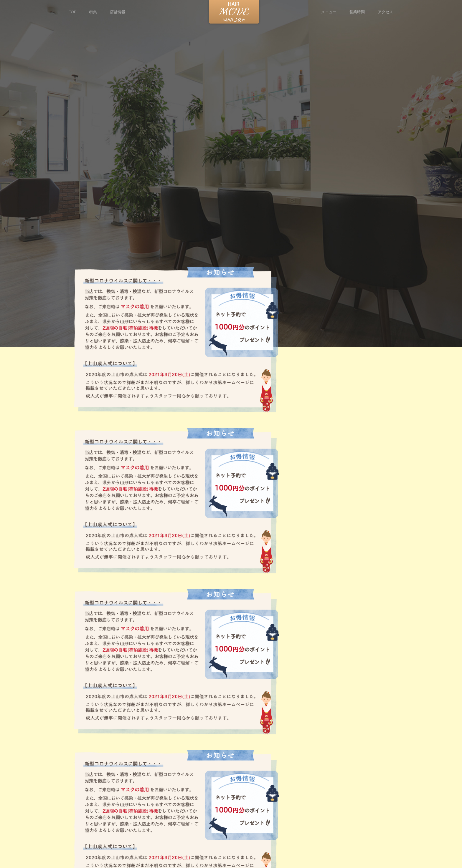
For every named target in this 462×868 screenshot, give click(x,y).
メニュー (329, 12)
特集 (93, 12)
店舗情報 (118, 12)
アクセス (385, 12)
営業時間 (357, 12)
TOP (73, 12)
